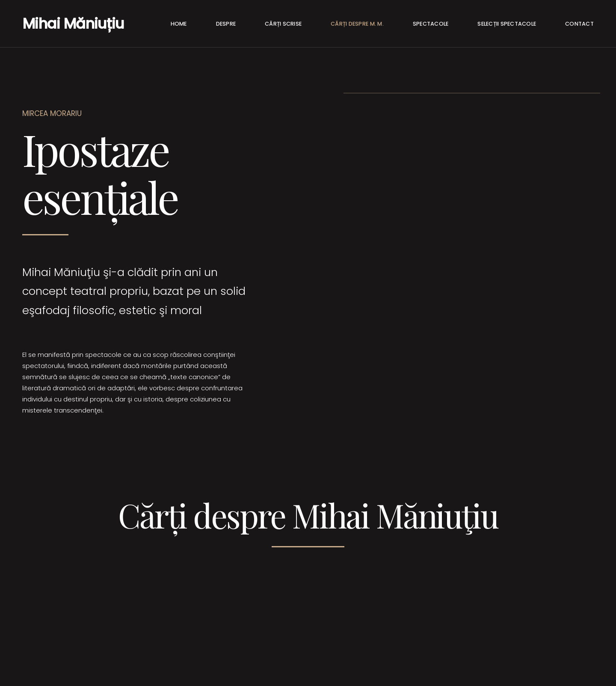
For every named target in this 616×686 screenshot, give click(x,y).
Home (179, 24)
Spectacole (431, 24)
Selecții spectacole (507, 24)
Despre (226, 24)
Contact (579, 24)
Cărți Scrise (283, 24)
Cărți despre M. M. (357, 24)
